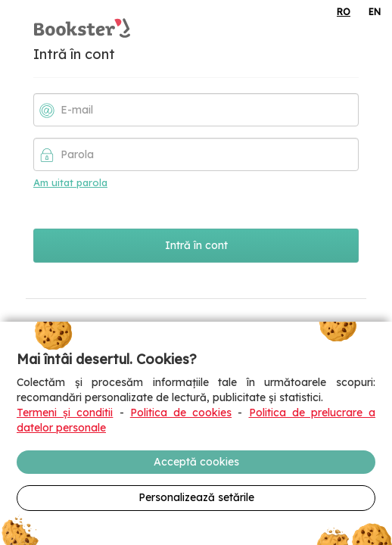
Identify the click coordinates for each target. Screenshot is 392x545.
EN (375, 12)
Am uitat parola (70, 182)
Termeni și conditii (65, 413)
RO (344, 12)
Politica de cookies (181, 413)
